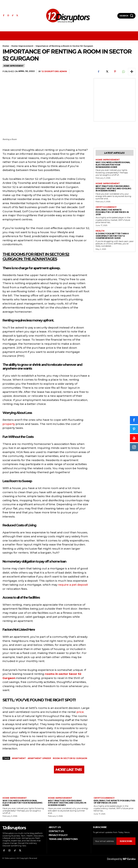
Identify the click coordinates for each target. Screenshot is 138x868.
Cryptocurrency (105, 206)
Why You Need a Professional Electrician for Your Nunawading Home (113, 164)
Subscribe (126, 841)
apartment (19, 758)
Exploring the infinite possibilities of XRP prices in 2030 (112, 211)
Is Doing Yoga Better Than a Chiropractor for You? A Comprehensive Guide (112, 235)
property (9, 424)
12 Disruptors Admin (54, 71)
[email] (105, 841)
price (80, 712)
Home (6, 46)
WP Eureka (129, 858)
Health (100, 230)
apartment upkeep (39, 758)
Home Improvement (22, 46)
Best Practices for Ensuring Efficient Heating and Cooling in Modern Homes (113, 188)
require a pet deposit (73, 585)
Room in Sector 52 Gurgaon (70, 758)
